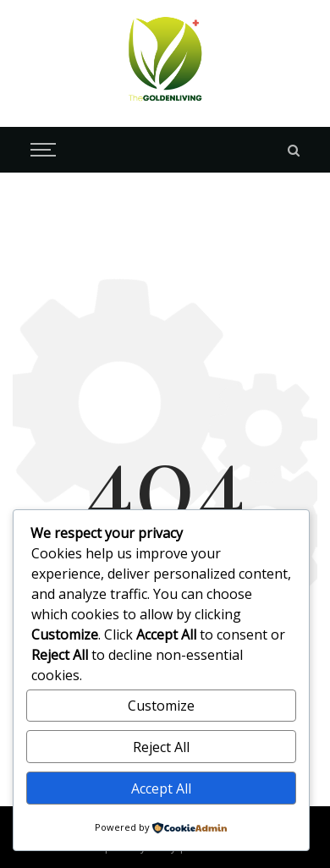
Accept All (161, 788)
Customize (161, 706)
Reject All (161, 747)
